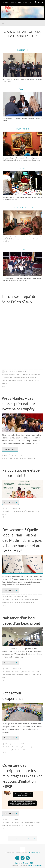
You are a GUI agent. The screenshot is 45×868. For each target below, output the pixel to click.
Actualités (7, 375)
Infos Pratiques (29, 511)
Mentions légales (35, 853)
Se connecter (5, 2)
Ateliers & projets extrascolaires (13, 675)
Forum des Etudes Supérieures (24, 378)
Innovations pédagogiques (26, 602)
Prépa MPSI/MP (30, 458)
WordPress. (39, 865)
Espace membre (23, 2)
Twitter (26, 863)
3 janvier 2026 (16, 669)
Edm (9, 372)
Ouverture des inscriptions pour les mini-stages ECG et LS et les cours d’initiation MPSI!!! (22, 776)
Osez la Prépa (16, 381)
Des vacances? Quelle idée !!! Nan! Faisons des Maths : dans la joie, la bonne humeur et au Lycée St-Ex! (22, 540)
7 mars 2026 (16, 508)
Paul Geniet (9, 597)
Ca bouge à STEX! (7, 378)
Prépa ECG (25, 381)
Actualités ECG (16, 375)
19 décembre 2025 (18, 819)
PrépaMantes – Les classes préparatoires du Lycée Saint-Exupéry (22, 404)
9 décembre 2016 (20, 372)
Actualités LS (26, 375)
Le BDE (37, 378)
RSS (31, 863)
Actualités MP (35, 375)
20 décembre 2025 (18, 744)
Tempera (31, 865)
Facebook (18, 863)
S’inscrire (13, 2)
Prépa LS (32, 381)
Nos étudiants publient (20, 750)
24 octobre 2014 (17, 455)
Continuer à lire (10, 449)
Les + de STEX (6, 381)
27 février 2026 (21, 597)
